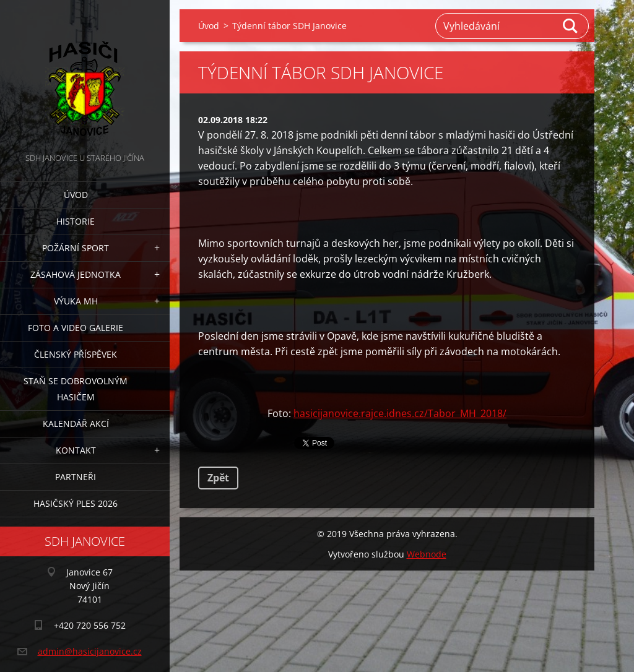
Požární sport (76, 248)
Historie (76, 221)
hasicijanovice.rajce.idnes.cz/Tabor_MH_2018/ (400, 413)
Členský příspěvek (76, 354)
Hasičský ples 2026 (76, 503)
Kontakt (76, 450)
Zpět (218, 478)
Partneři (76, 477)
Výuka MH (76, 301)
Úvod (76, 195)
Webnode (427, 554)
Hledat (571, 26)
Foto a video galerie (76, 328)
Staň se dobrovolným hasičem (76, 389)
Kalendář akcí (76, 424)
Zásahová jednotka (76, 274)
